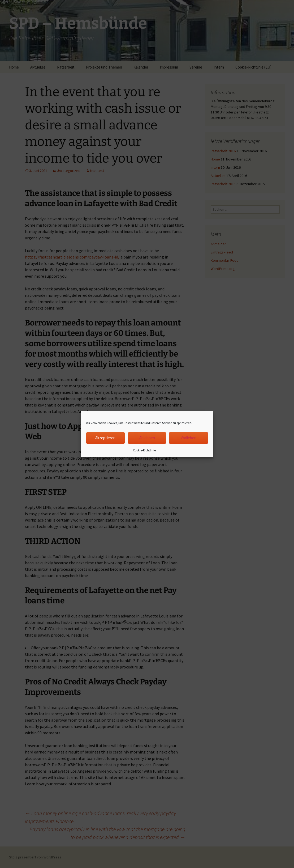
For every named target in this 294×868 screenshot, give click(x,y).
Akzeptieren (105, 438)
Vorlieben (189, 438)
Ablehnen (147, 438)
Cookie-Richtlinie (144, 450)
